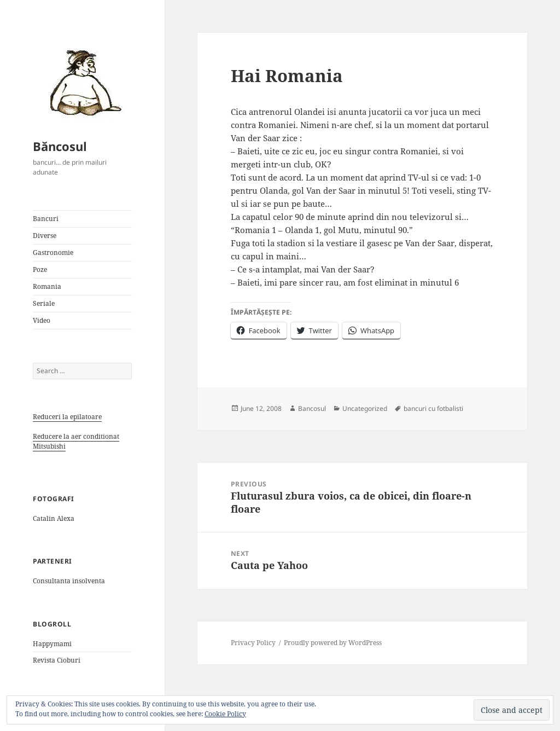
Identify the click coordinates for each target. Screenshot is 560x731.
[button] (82, 82)
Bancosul (312, 408)
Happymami (52, 644)
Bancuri (46, 219)
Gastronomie (53, 253)
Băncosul (60, 146)
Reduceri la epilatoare (67, 417)
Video (42, 320)
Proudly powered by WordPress (333, 643)
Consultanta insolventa (69, 581)
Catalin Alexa (54, 518)
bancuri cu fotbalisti (433, 408)
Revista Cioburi (57, 660)
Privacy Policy (253, 643)
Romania (47, 286)
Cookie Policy (225, 714)
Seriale (44, 303)
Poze (40, 269)
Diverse (45, 236)
